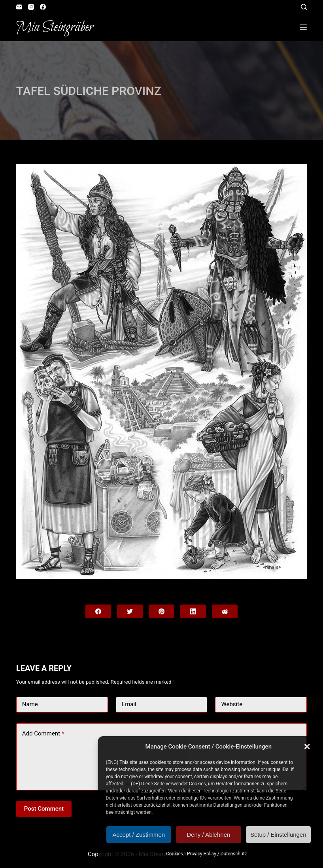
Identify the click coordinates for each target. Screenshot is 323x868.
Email (129, 704)
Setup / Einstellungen (278, 835)
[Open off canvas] (303, 27)
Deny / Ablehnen (208, 835)
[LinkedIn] (193, 611)
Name (30, 704)
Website (232, 704)
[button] (307, 747)
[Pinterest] (161, 611)
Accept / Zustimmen (139, 835)
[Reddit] (225, 611)
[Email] (19, 7)
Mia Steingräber (55, 27)
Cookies (175, 854)
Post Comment (44, 809)
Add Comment (43, 734)
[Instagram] (31, 7)
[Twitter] (130, 611)
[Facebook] (43, 7)
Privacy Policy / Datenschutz (217, 854)
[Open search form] (304, 7)
